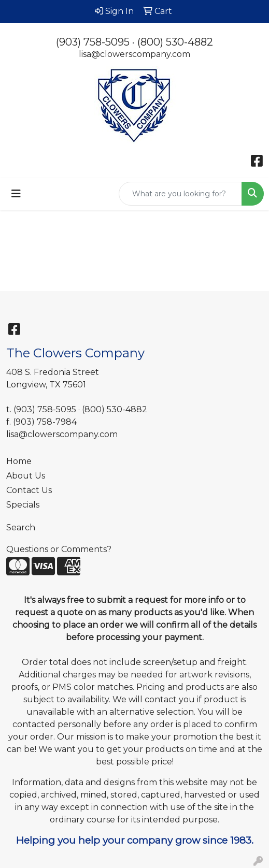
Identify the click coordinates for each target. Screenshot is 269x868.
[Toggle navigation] (16, 194)
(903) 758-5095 (93, 42)
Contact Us (29, 490)
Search (21, 527)
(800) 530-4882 (175, 42)
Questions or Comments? (59, 549)
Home (19, 461)
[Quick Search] (180, 194)
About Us (26, 476)
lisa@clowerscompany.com (134, 54)
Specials (23, 505)
